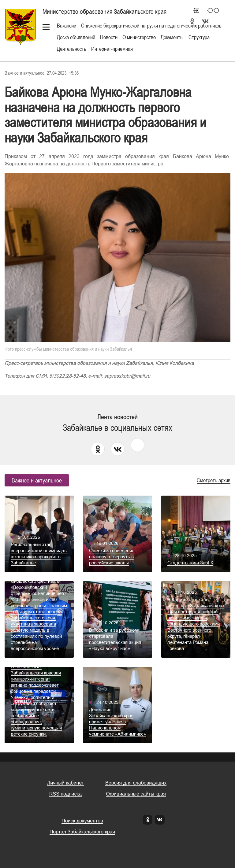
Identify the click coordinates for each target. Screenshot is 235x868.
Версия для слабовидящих (136, 783)
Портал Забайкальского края (82, 832)
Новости (109, 37)
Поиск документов (82, 821)
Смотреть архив (214, 480)
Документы (172, 37)
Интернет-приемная (112, 49)
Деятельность (72, 49)
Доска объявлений (76, 37)
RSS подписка (65, 794)
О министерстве (139, 37)
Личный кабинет (194, 10)
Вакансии (67, 26)
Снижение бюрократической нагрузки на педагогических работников (151, 26)
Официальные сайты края (136, 794)
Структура (199, 37)
